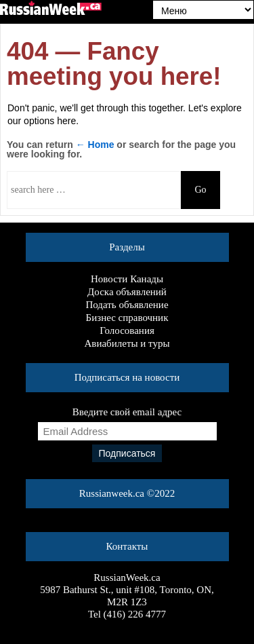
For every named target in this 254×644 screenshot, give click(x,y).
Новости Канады (127, 279)
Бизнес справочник (127, 318)
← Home (95, 145)
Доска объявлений (127, 292)
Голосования (127, 330)
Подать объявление (127, 305)
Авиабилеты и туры (127, 343)
